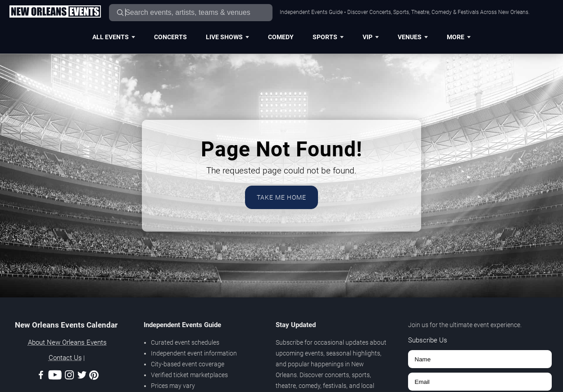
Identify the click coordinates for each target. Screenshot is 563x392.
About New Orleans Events (67, 342)
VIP (371, 37)
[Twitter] (82, 376)
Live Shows (227, 37)
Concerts (170, 37)
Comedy (281, 37)
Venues (413, 37)
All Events (114, 37)
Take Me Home (281, 197)
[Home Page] (55, 12)
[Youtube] (55, 376)
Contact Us (65, 358)
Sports (328, 37)
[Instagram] (69, 376)
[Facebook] (41, 376)
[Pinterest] (94, 377)
